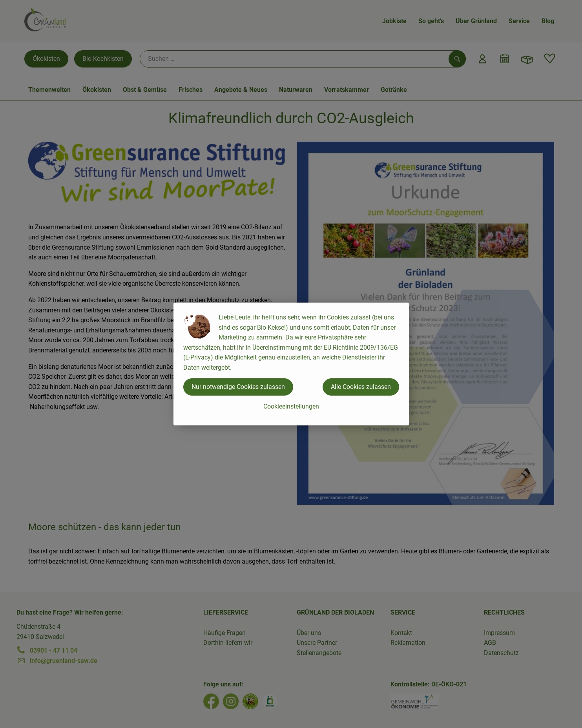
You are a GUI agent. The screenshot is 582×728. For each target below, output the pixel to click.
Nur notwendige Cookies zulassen (238, 387)
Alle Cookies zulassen (361, 387)
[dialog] (291, 364)
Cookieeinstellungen (291, 406)
